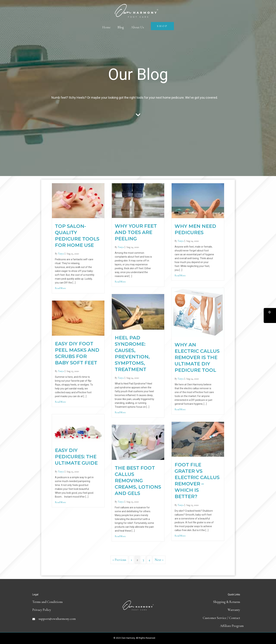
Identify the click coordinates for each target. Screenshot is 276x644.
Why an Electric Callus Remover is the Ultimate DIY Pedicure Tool (197, 357)
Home (106, 27)
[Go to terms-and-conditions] (68, 602)
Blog (121, 27)
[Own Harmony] (136, 7)
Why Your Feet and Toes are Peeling (136, 232)
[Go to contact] (208, 618)
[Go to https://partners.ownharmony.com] (208, 626)
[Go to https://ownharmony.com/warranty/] (208, 610)
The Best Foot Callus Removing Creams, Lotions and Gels (138, 481)
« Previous (119, 560)
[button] (270, 315)
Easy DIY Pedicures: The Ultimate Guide (76, 457)
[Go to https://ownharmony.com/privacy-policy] (68, 610)
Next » (159, 560)
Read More (60, 288)
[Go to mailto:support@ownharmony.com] (68, 619)
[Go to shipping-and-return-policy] (208, 602)
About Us (137, 27)
